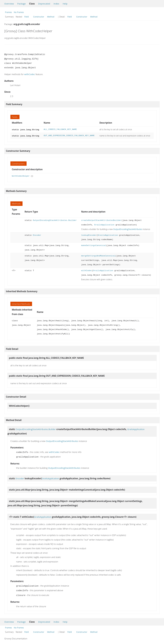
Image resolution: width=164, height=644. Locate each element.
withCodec (30, 74)
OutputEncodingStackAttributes (128, 229)
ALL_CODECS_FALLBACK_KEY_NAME (60, 129)
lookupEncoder (89, 235)
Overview (9, 4)
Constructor (39, 17)
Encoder (37, 235)
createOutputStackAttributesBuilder (101, 220)
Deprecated (44, 4)
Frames (8, 12)
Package (22, 4)
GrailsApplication (104, 224)
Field (27, 17)
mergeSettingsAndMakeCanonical (98, 255)
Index (56, 4)
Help (65, 4)
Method (51, 17)
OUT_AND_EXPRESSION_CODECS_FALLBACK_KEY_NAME (69, 135)
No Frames (19, 12)
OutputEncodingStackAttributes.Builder (55, 220)
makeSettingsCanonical (94, 245)
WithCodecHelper (21, 175)
